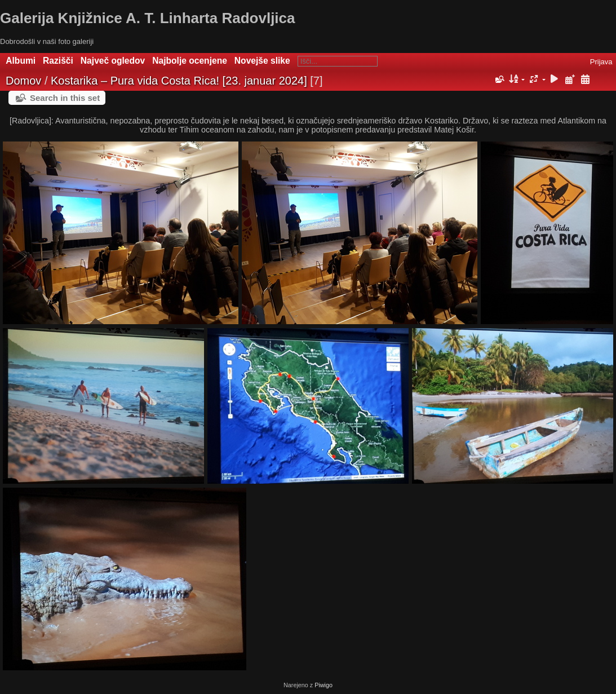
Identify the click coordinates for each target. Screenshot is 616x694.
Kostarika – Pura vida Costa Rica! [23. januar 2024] (179, 81)
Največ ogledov (113, 61)
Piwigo (323, 685)
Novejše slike (262, 61)
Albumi (21, 61)
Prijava (601, 62)
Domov (23, 81)
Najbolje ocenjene (190, 61)
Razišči (58, 61)
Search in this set (65, 98)
